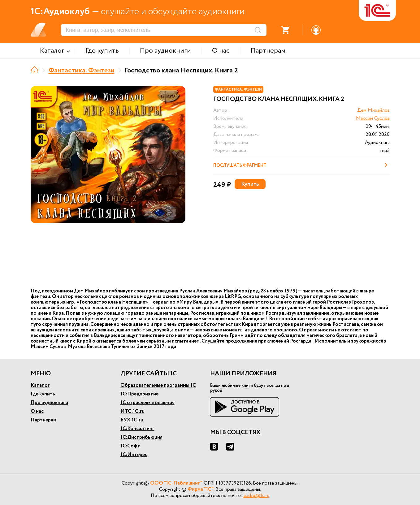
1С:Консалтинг (137, 429)
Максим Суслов (373, 118)
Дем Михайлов (373, 110)
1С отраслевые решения (147, 403)
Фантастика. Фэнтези (82, 71)
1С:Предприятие (139, 394)
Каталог (40, 385)
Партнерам (43, 420)
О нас (37, 411)
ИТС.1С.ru (132, 411)
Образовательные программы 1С (158, 385)
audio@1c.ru (257, 496)
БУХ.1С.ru (132, 420)
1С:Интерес (134, 455)
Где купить (43, 394)
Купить (250, 184)
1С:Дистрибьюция (141, 437)
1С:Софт (130, 446)
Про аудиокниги (49, 403)
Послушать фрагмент (301, 165)
